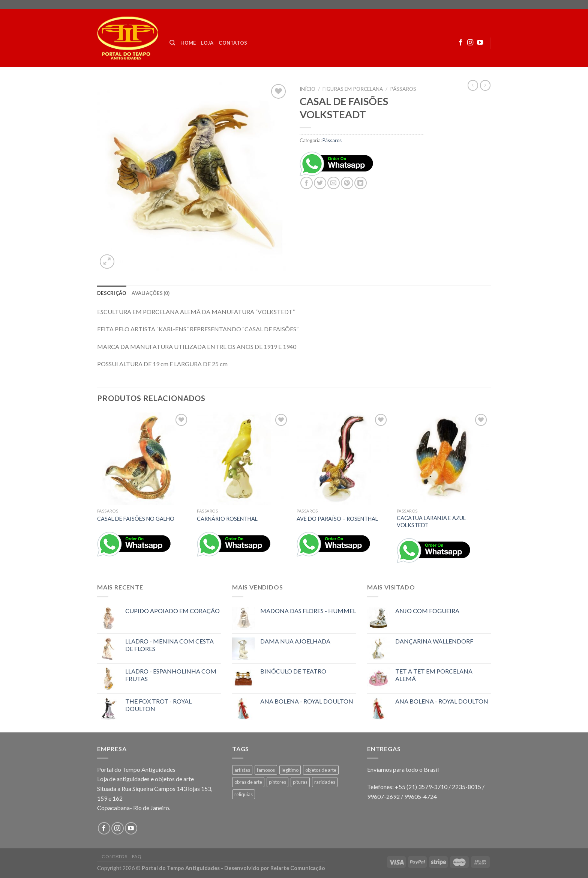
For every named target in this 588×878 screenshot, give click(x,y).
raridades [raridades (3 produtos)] (325, 782)
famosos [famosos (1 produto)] (266, 770)
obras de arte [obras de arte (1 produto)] (248, 782)
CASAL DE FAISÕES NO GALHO (136, 519)
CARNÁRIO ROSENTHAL (227, 519)
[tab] (112, 293)
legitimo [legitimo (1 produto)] (290, 770)
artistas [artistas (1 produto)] (242, 770)
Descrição (112, 293)
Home (188, 43)
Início (307, 89)
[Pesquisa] (172, 43)
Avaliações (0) (151, 293)
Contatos (233, 43)
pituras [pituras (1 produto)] (300, 782)
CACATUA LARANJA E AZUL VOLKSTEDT (431, 522)
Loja (207, 43)
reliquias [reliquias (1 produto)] (244, 794)
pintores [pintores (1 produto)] (277, 782)
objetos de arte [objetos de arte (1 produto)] (321, 770)
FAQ (137, 856)
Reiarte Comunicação (298, 868)
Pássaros (403, 89)
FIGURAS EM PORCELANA (353, 89)
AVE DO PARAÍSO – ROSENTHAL (337, 519)
